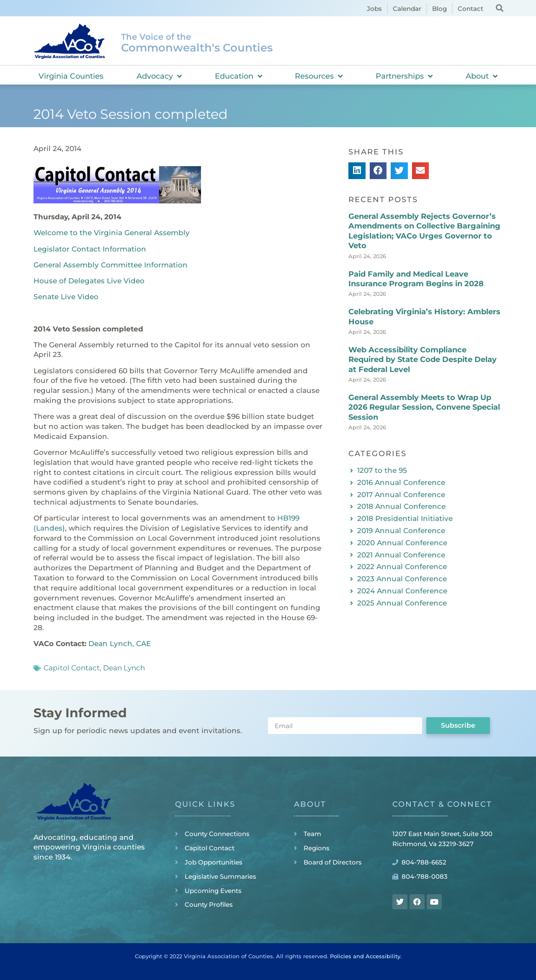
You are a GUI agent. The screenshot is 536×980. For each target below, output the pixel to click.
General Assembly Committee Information (111, 265)
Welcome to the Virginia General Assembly (112, 233)
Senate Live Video (66, 297)
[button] (499, 8)
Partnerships (404, 76)
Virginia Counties (71, 76)
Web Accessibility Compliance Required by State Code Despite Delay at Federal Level (423, 360)
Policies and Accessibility (365, 956)
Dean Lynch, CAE (120, 644)
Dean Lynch (124, 668)
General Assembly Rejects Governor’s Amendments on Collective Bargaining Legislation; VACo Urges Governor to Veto (424, 231)
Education (238, 76)
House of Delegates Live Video (89, 281)
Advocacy (159, 76)
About (482, 76)
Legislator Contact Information (90, 249)
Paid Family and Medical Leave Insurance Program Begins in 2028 (416, 279)
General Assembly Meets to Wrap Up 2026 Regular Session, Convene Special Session (424, 407)
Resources (319, 76)
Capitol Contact (72, 668)
